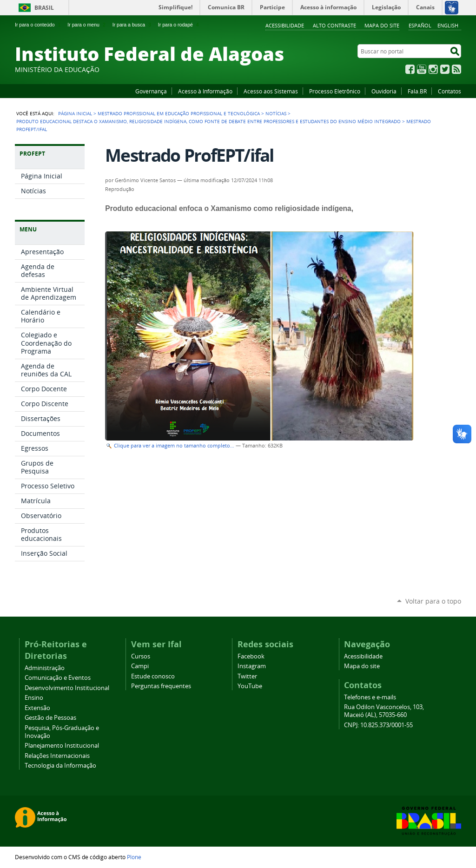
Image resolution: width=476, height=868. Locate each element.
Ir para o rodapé (179, 25)
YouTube (422, 69)
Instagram (433, 69)
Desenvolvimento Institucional (67, 688)
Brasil (44, 8)
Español (420, 25)
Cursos (141, 656)
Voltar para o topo (433, 601)
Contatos (450, 91)
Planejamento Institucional (62, 746)
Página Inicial (75, 113)
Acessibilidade (285, 25)
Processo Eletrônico (335, 91)
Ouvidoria (384, 91)
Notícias (276, 113)
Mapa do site (382, 25)
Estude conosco (153, 676)
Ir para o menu (87, 25)
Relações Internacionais (57, 756)
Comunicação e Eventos (58, 678)
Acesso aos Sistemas (271, 91)
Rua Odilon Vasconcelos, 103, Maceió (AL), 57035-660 (384, 711)
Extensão (37, 708)
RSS (456, 69)
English (448, 25)
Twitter (445, 69)
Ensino (34, 698)
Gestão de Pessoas (50, 718)
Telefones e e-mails (370, 697)
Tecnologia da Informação (60, 766)
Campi (140, 666)
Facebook (410, 69)
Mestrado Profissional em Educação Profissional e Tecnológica (179, 113)
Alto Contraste (334, 25)
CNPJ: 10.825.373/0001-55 (378, 725)
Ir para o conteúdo (39, 25)
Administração (45, 668)
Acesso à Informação (205, 91)
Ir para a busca (133, 25)
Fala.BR (417, 91)
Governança (151, 91)
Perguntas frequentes (161, 686)
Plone (134, 857)
